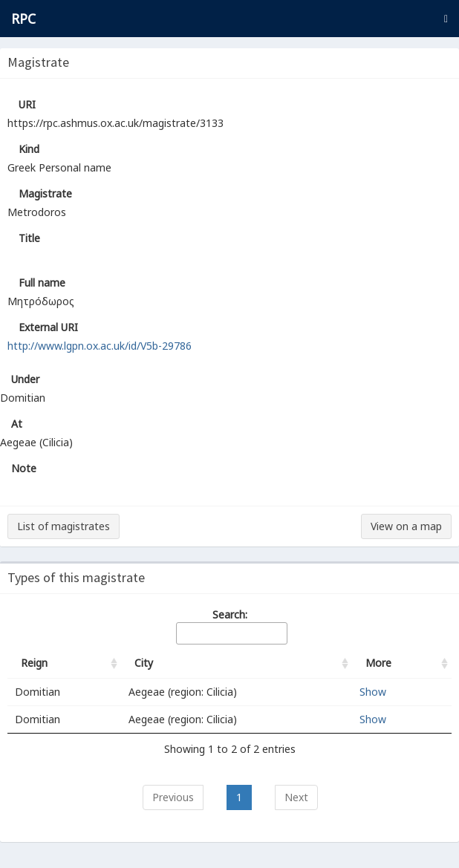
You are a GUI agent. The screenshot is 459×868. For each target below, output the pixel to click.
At (17, 424)
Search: (231, 626)
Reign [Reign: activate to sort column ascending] (34, 663)
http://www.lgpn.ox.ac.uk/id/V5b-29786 (100, 346)
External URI (48, 327)
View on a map (406, 526)
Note (24, 468)
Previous (173, 797)
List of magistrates (64, 526)
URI (27, 104)
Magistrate (45, 193)
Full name (42, 283)
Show (373, 692)
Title (29, 238)
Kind (29, 149)
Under (25, 379)
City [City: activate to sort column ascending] (144, 663)
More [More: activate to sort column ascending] (378, 663)
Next (296, 797)
